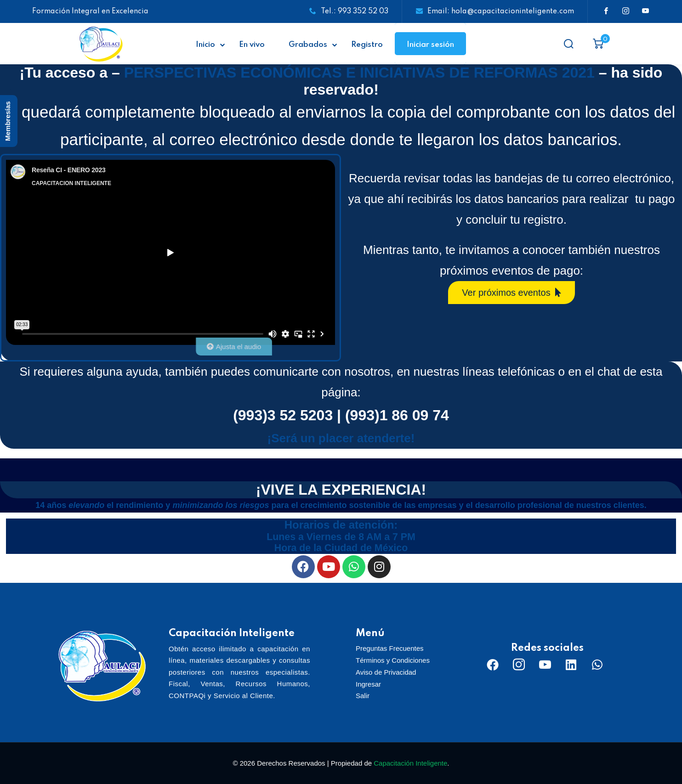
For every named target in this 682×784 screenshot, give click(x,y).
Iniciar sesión (430, 45)
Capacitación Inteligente (410, 763)
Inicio (205, 45)
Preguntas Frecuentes (390, 648)
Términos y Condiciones (393, 660)
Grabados (308, 45)
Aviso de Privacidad (386, 672)
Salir (363, 696)
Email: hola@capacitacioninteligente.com (495, 11)
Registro (367, 45)
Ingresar (368, 684)
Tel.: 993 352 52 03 (349, 11)
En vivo (252, 45)
